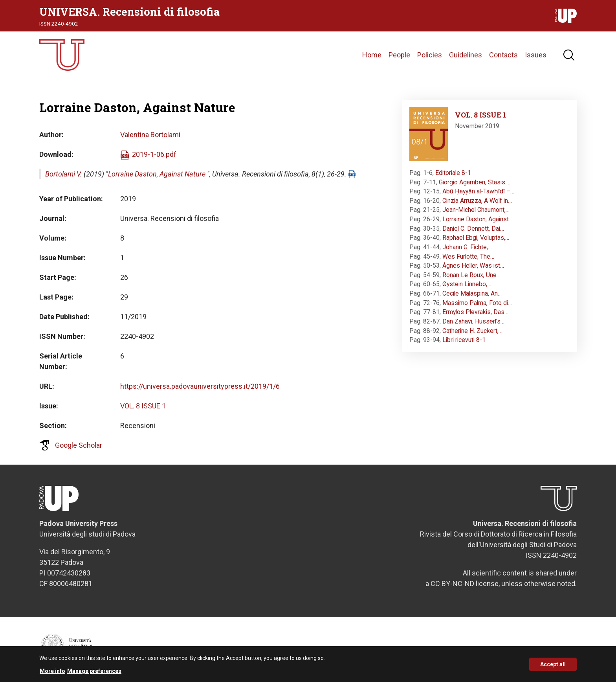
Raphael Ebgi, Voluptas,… (476, 238)
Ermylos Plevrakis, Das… (475, 312)
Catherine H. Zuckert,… (472, 331)
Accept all (553, 665)
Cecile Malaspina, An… (472, 293)
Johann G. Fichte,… (467, 247)
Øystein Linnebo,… (467, 284)
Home (372, 55)
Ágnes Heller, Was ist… (473, 266)
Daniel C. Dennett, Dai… (473, 229)
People (399, 55)
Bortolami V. (64, 174)
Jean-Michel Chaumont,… (476, 210)
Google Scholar (79, 445)
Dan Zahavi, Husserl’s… (473, 321)
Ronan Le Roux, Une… (471, 275)
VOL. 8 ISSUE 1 (143, 406)
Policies (430, 55)
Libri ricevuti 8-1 (464, 340)
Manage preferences (94, 673)
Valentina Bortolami (150, 135)
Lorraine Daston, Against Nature (157, 174)
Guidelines (466, 55)
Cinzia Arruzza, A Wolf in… (477, 201)
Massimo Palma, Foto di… (477, 303)
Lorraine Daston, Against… (478, 219)
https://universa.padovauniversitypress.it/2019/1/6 (200, 386)
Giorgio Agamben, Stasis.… (475, 182)
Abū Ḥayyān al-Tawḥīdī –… (478, 191)
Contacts (503, 55)
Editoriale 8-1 (453, 173)
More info (52, 673)
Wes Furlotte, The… (468, 256)
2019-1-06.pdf (154, 154)
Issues (536, 55)
